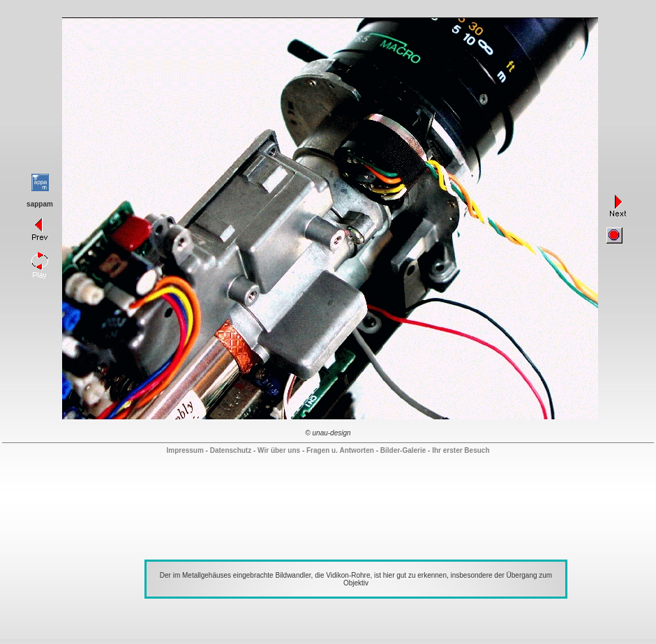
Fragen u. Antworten (340, 450)
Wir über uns (279, 450)
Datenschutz (231, 450)
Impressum (185, 450)
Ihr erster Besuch (461, 450)
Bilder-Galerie (403, 450)
